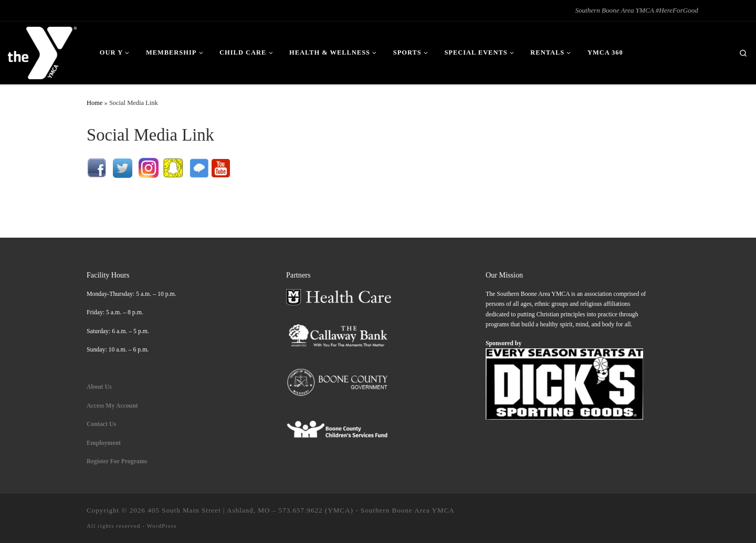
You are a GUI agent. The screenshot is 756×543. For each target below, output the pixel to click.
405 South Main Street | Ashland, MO (209, 510)
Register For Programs (117, 461)
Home (94, 103)
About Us (99, 387)
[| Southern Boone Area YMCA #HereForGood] (42, 51)
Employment (104, 443)
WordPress (161, 526)
